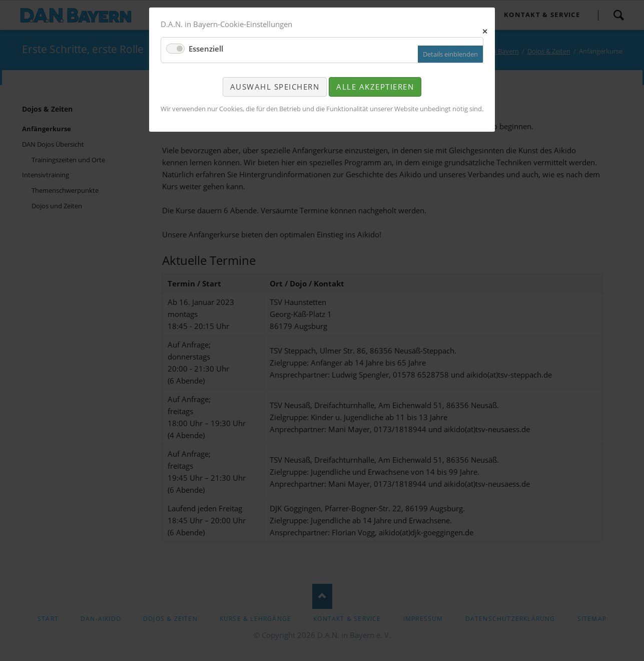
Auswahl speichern (275, 87)
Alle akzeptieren (375, 87)
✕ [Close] (485, 30)
